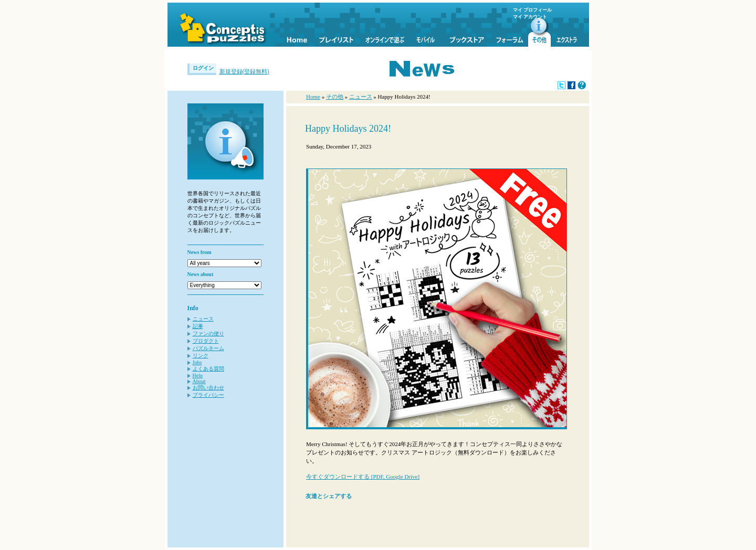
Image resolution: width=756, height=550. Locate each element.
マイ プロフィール (532, 10)
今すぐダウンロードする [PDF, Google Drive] (363, 477)
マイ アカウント (530, 17)
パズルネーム (208, 348)
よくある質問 (208, 369)
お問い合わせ (208, 388)
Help (198, 376)
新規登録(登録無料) (244, 71)
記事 (198, 326)
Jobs (197, 362)
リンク (201, 356)
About (199, 381)
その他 (335, 97)
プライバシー (208, 395)
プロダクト (206, 341)
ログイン (203, 68)
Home (313, 97)
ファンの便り (208, 334)
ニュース (203, 319)
